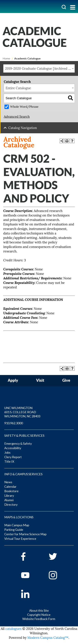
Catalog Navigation (23, 128)
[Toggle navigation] (73, 8)
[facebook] (30, 557)
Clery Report (13, 457)
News (8, 482)
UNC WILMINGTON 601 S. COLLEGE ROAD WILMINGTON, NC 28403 (22, 412)
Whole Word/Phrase (24, 107)
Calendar (10, 487)
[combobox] (39, 68)
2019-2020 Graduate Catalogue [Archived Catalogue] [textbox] (40, 68)
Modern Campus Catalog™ (48, 638)
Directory (11, 504)
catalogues (13, 629)
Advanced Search (17, 117)
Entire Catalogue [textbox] (18, 88)
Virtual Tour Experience (20, 539)
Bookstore (11, 491)
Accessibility (13, 448)
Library (9, 495)
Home (6, 58)
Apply (13, 380)
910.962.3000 (14, 423)
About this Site (39, 610)
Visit (40, 380)
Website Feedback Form (39, 619)
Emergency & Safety (18, 443)
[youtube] (30, 575)
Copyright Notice (39, 615)
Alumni (9, 500)
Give (66, 380)
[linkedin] (30, 594)
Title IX (9, 461)
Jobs (7, 452)
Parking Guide (14, 530)
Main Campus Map (17, 525)
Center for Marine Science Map (25, 534)
